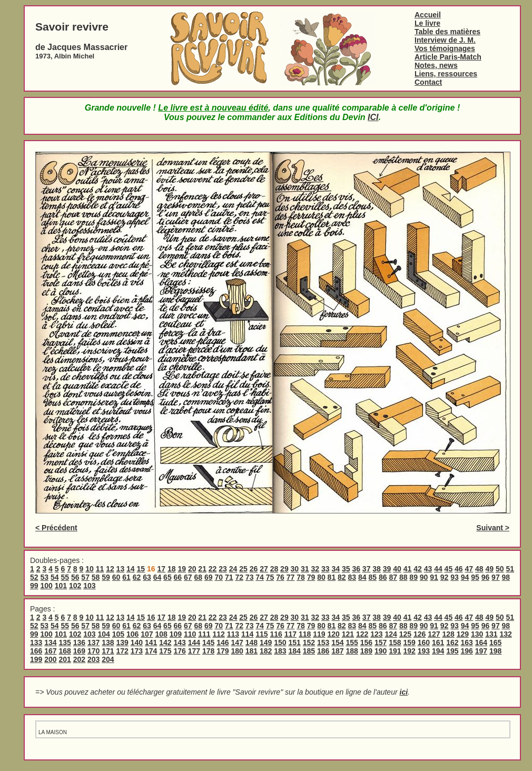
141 (151, 642)
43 (428, 569)
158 (395, 642)
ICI (373, 117)
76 (280, 577)
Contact (428, 82)
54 (55, 577)
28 (274, 569)
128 (448, 634)
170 (93, 651)
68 (199, 577)
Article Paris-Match (448, 57)
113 (233, 634)
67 (188, 577)
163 (467, 642)
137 (93, 642)
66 (178, 577)
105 (118, 634)
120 (333, 634)
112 (218, 634)
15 (141, 569)
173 (137, 651)
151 (295, 642)
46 (459, 569)
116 (276, 634)
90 (424, 577)
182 (266, 651)
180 (237, 651)
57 (85, 577)
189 (366, 651)
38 (377, 569)
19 (182, 569)
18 (172, 569)
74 (260, 577)
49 (489, 569)
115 (262, 634)
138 (108, 642)
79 (311, 577)
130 (477, 634)
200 (50, 659)
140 (137, 642)
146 (223, 642)
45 (449, 569)
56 (75, 577)
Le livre (427, 23)
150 (280, 642)
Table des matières (447, 32)
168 (65, 651)
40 (397, 569)
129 (463, 634)
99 (34, 586)
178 (208, 651)
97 (496, 577)
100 (46, 586)
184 (295, 651)
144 (194, 642)
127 (434, 634)
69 (209, 577)
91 (434, 577)
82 (342, 577)
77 (291, 577)
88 (403, 577)
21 (202, 569)
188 (352, 651)
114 (247, 634)
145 (208, 642)
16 (151, 617)
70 (219, 577)
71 (229, 577)
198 (495, 651)
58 (96, 577)
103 (89, 586)
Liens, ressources (446, 74)
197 (481, 651)
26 (254, 569)
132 (505, 634)
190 (381, 651)
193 (424, 651)
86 (383, 577)
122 (362, 634)
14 (131, 569)
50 (500, 569)
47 (469, 569)
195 (452, 651)
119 (319, 634)
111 (204, 634)
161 (438, 642)
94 (465, 577)
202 (79, 659)
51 (510, 569)
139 (122, 642)
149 (266, 642)
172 (122, 651)
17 (161, 569)
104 (104, 634)
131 (491, 634)
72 (239, 577)
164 (481, 642)
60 (116, 577)
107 (147, 634)
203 (93, 659)
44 (438, 569)
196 (467, 651)
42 (418, 569)
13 (121, 569)
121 (348, 634)
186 (323, 651)
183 (280, 651)
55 (65, 577)
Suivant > (493, 528)
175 (165, 651)
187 (337, 651)
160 (424, 642)
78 (301, 577)
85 (372, 577)
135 (65, 642)
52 (34, 577)
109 (176, 634)
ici (404, 692)
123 (376, 634)
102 (75, 586)
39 (387, 569)
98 (506, 577)
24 (233, 569)
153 (323, 642)
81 (332, 577)
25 (243, 569)
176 (180, 651)
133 (36, 642)
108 (161, 634)
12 (110, 569)
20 (192, 569)
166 (36, 651)
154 (337, 642)
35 (346, 569)
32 (316, 569)
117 (290, 634)
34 (336, 569)
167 (50, 651)
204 (108, 659)
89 (413, 577)
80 (321, 577)
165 (495, 642)
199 (36, 659)
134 (50, 642)
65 (168, 577)
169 (79, 651)
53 (44, 577)
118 (305, 634)
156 (366, 642)
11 (100, 569)
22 (213, 569)
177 (194, 651)
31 (305, 569)
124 (391, 634)
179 (223, 651)
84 (362, 577)
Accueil (428, 15)
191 (395, 651)
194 (438, 651)
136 (79, 642)
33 (326, 569)
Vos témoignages (445, 48)
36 (356, 569)
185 (309, 651)
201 (65, 659)
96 (486, 577)
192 (410, 651)
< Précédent (56, 528)
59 (106, 577)
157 (381, 642)
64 (157, 577)
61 (126, 577)
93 (455, 577)
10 (90, 569)
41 (408, 569)
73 (250, 577)
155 (352, 642)
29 (284, 569)
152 (309, 642)
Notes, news (436, 65)
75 (270, 577)
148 (252, 642)
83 (352, 577)
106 (132, 634)
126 (420, 634)
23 (223, 569)
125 (405, 634)
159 (410, 642)
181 (252, 651)
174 (151, 651)
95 (475, 577)
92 (445, 577)
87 (393, 577)
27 (264, 569)
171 (108, 651)
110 (190, 634)
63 (147, 577)
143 (180, 642)
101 (61, 586)
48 (479, 569)
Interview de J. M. (445, 40)
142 (165, 642)
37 (367, 569)
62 (137, 577)
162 (452, 642)
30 (295, 569)
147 (237, 642)
